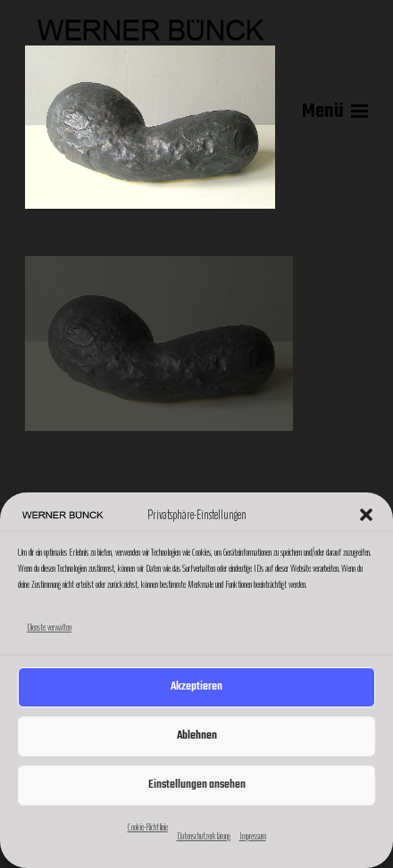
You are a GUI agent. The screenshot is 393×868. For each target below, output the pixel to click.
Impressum (253, 836)
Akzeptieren (196, 686)
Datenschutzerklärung (204, 836)
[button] (366, 515)
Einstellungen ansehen (197, 785)
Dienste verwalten (49, 627)
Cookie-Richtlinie (148, 827)
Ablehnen (197, 736)
